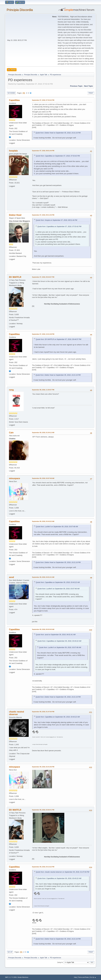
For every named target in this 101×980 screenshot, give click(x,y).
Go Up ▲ (93, 977)
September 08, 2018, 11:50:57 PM (43, 390)
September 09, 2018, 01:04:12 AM (43, 433)
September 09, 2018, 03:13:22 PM (43, 867)
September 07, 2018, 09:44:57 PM (43, 277)
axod (11, 577)
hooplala (13, 151)
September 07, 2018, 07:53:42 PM (43, 100)
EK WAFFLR (15, 277)
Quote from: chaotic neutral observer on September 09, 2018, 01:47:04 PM (62, 872)
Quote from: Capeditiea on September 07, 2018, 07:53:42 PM (58, 156)
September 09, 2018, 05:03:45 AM (43, 629)
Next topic (88, 86)
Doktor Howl (15, 215)
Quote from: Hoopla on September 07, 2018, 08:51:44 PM (56, 220)
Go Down (11, 93)
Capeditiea (14, 100)
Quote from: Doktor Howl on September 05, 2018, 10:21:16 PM (58, 133)
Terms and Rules (83, 977)
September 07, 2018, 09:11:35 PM (43, 215)
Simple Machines (23, 977)
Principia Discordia (20, 10)
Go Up (10, 952)
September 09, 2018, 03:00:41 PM (43, 810)
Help (75, 977)
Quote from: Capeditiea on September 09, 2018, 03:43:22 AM (58, 582)
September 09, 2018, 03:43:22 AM (43, 521)
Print (91, 93)
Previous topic (76, 86)
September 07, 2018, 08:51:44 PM (43, 151)
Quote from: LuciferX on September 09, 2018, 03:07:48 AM (57, 527)
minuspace (14, 478)
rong (11, 390)
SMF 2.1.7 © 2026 (11, 977)
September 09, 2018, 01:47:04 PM (43, 712)
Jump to (60, 962)
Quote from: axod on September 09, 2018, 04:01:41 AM (56, 635)
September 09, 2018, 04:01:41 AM (43, 577)
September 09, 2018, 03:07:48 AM (43, 478)
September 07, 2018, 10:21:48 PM (43, 334)
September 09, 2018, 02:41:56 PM (43, 767)
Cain (11, 433)
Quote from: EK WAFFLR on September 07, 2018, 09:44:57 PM (58, 339)
